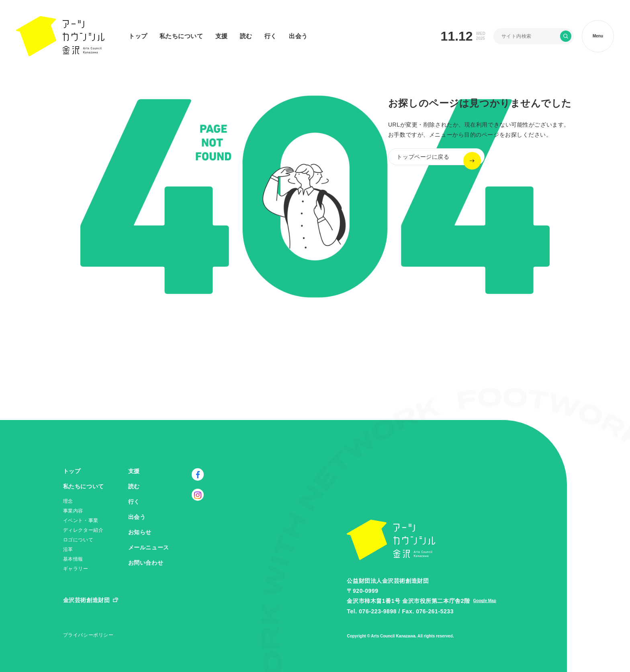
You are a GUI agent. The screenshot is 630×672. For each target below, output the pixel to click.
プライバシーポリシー (88, 635)
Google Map (485, 601)
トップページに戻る (431, 161)
